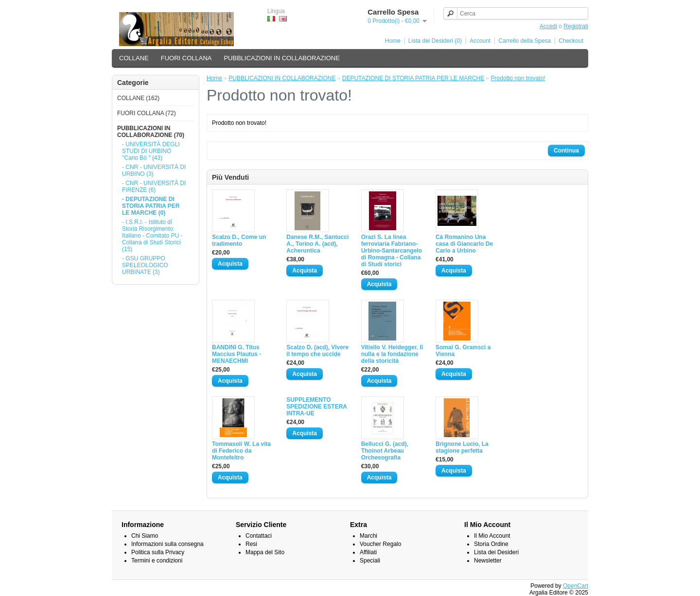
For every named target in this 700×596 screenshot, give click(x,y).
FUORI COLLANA (186, 58)
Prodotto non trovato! (518, 78)
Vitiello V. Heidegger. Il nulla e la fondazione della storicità (392, 354)
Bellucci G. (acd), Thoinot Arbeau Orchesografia (385, 451)
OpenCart (576, 586)
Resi (251, 544)
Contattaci (259, 536)
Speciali (370, 561)
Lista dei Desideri (496, 552)
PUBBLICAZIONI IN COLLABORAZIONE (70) (151, 132)
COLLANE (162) (138, 98)
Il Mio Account (492, 536)
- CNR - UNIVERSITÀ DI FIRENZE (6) (154, 187)
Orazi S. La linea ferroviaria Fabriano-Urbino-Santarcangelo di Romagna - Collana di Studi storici (392, 251)
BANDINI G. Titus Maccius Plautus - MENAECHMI (236, 354)
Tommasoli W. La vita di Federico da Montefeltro (241, 451)
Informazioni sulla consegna (167, 544)
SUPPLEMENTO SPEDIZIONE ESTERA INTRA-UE (316, 407)
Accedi (548, 26)
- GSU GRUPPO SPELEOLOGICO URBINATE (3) (145, 265)
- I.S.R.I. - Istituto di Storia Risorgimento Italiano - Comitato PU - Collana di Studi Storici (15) (152, 236)
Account (480, 41)
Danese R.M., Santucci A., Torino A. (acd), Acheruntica (317, 244)
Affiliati (368, 552)
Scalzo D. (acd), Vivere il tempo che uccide (317, 351)
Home (393, 41)
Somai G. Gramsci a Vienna (463, 351)
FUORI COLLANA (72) (147, 113)
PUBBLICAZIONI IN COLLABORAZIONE (281, 58)
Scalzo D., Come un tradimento (239, 240)
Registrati (576, 26)
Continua (566, 151)
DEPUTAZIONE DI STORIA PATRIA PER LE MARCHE (413, 78)
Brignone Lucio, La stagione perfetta (462, 447)
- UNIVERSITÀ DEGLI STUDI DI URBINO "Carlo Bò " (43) (151, 151)
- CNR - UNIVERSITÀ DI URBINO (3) (154, 170)
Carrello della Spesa (525, 41)
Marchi (368, 536)
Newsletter (488, 561)
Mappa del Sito (265, 552)
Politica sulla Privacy (158, 552)
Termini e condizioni (157, 561)
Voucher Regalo (380, 544)
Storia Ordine (491, 544)
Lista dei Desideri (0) (435, 41)
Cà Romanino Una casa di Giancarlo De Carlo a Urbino (464, 244)
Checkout (571, 41)
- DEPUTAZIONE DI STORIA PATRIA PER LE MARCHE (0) (151, 206)
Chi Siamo (145, 536)
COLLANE (134, 58)
